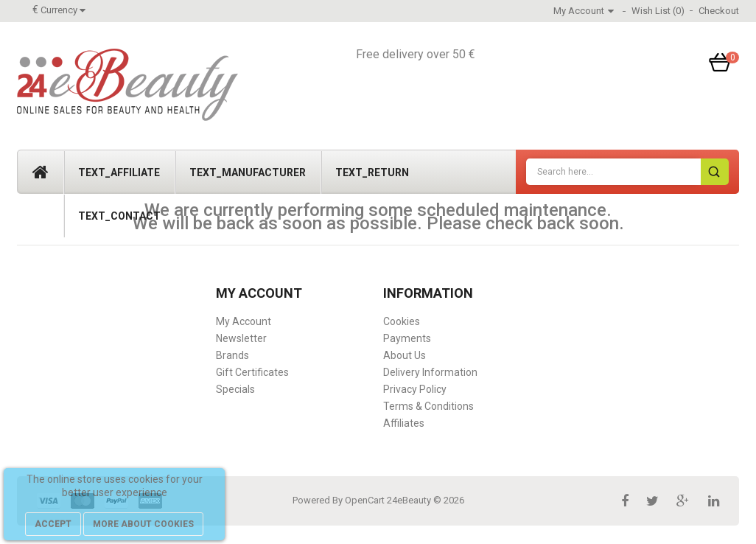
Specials (235, 389)
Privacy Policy (415, 389)
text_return (372, 172)
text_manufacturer (248, 172)
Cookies (402, 321)
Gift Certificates (252, 372)
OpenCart (365, 500)
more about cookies (143, 524)
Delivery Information (430, 372)
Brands (232, 355)
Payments (407, 338)
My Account (244, 321)
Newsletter (241, 338)
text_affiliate (119, 172)
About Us (405, 355)
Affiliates (404, 423)
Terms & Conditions (428, 406)
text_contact (119, 216)
